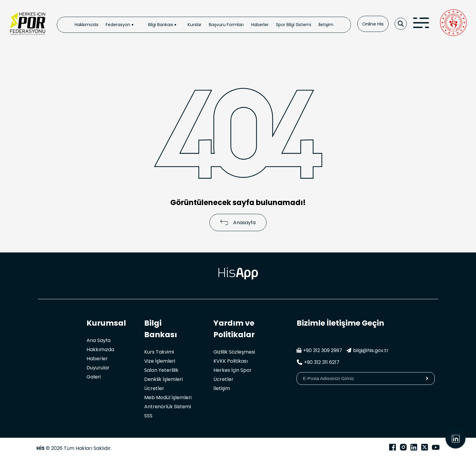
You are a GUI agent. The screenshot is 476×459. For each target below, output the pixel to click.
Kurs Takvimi (159, 352)
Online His (373, 24)
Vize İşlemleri (160, 361)
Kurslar (195, 25)
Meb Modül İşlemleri (168, 397)
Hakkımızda (87, 25)
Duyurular (98, 368)
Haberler (260, 25)
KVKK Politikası (231, 361)
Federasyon (118, 25)
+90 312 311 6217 (318, 362)
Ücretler (154, 388)
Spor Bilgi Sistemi (294, 25)
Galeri (94, 377)
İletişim (326, 25)
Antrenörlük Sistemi (168, 407)
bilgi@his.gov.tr (367, 350)
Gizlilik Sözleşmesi (234, 352)
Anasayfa (238, 223)
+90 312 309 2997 (319, 350)
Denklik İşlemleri (163, 379)
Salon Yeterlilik (161, 370)
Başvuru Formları (226, 25)
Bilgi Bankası (161, 25)
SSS (148, 416)
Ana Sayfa (99, 340)
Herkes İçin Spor (233, 370)
